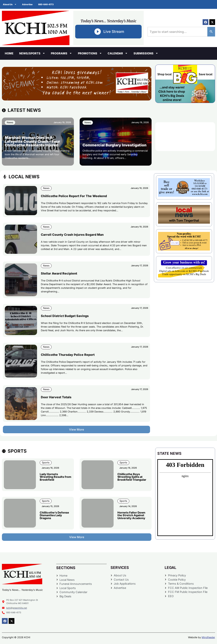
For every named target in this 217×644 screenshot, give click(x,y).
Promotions (90, 53)
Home (9, 53)
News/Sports (32, 53)
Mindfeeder (208, 637)
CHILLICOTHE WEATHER (185, 137)
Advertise (28, 4)
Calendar (118, 53)
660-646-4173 (46, 4)
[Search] (211, 32)
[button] (4, 81)
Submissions (146, 53)
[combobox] (177, 32)
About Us (10, 4)
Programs (61, 53)
